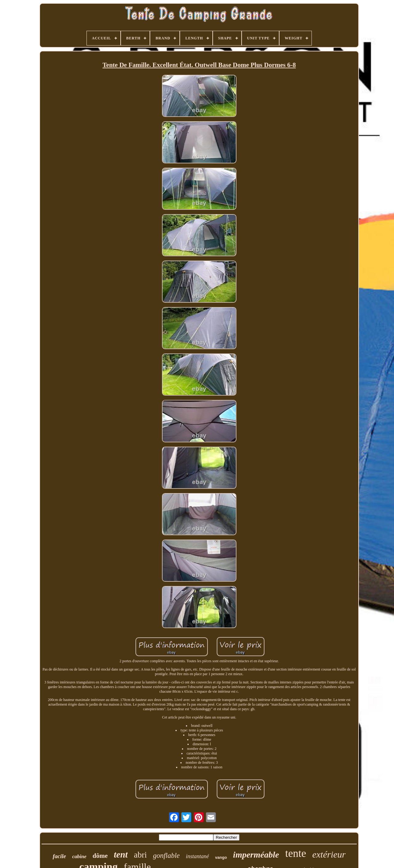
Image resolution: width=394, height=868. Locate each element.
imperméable (256, 855)
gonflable (166, 856)
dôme (100, 856)
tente (295, 853)
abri (140, 855)
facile (59, 856)
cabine (79, 856)
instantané (197, 856)
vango (221, 857)
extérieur (329, 854)
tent (121, 854)
